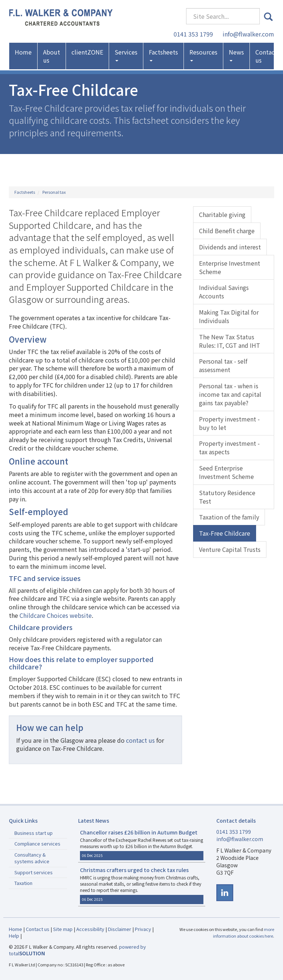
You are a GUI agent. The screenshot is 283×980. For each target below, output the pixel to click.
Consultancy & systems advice (32, 858)
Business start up (34, 833)
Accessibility (90, 929)
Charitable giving (222, 214)
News (236, 55)
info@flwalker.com (248, 34)
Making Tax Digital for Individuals (229, 316)
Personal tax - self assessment (223, 365)
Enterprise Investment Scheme (230, 267)
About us (52, 56)
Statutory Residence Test (227, 497)
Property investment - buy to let (229, 423)
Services (126, 55)
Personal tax (54, 192)
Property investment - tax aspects (229, 447)
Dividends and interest (230, 247)
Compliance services (37, 843)
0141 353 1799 (193, 34)
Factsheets (163, 55)
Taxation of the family (229, 517)
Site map (63, 929)
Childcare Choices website (56, 615)
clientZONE (87, 52)
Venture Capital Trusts (230, 549)
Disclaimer (120, 929)
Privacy (143, 929)
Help (14, 936)
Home (23, 52)
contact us (140, 740)
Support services (34, 872)
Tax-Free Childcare (225, 533)
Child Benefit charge (227, 231)
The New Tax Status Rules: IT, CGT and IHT (230, 341)
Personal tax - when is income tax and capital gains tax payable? (230, 394)
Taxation (23, 883)
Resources (203, 55)
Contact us (266, 56)
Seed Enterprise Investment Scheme (226, 472)
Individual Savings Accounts (224, 292)
